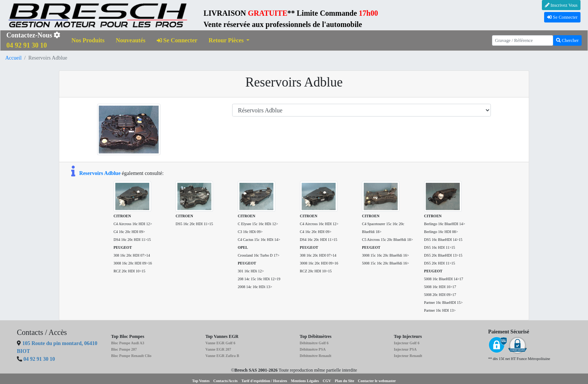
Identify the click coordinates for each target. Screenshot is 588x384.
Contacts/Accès (226, 381)
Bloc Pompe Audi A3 (127, 343)
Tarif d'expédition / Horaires (264, 381)
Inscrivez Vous (561, 5)
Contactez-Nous (33, 40)
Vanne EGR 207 (218, 349)
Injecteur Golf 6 (406, 343)
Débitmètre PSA (313, 349)
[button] (229, 41)
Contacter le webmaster (377, 381)
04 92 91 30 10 (39, 359)
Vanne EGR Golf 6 (220, 343)
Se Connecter (562, 17)
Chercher (567, 40)
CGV (327, 381)
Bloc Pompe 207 (124, 349)
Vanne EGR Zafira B (222, 356)
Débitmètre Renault (316, 356)
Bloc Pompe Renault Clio (131, 356)
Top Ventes (201, 381)
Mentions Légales (305, 381)
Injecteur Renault (408, 356)
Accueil (13, 58)
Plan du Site (345, 381)
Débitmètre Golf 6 (314, 343)
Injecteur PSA (405, 349)
